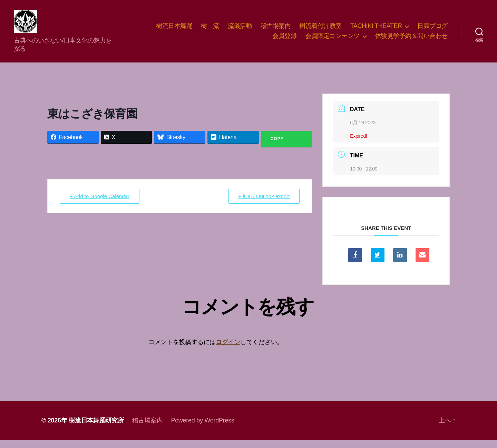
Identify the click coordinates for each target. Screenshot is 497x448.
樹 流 (210, 30)
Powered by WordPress (202, 428)
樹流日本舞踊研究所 (96, 428)
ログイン (228, 350)
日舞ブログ (432, 30)
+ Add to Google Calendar (100, 204)
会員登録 (284, 40)
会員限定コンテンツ (332, 40)
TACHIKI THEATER (376, 30)
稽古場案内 (276, 30)
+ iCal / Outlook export (264, 204)
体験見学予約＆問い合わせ (411, 40)
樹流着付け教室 (320, 30)
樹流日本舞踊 (174, 30)
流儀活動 (240, 30)
